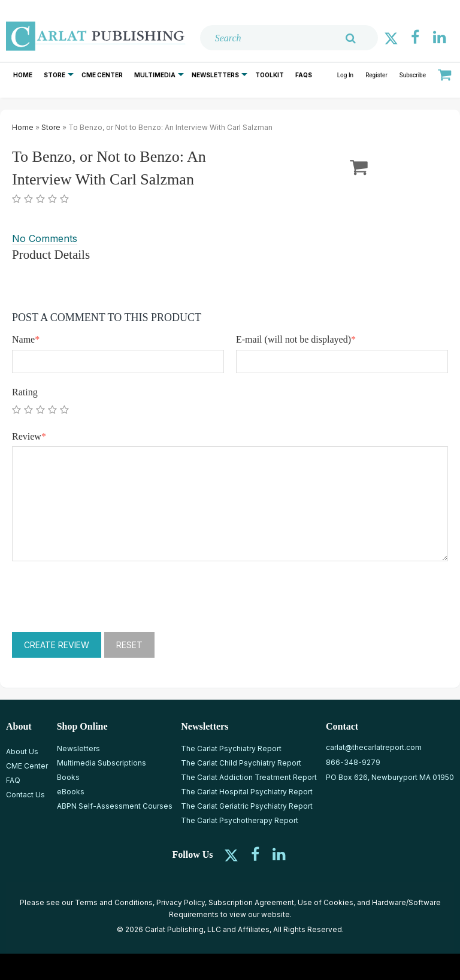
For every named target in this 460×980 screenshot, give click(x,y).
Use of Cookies (326, 902)
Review (29, 436)
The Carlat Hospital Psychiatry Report (247, 792)
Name (26, 339)
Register (376, 75)
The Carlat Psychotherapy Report (240, 820)
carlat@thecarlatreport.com (374, 747)
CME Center (102, 75)
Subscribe (413, 75)
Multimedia (155, 75)
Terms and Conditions (114, 902)
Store (55, 75)
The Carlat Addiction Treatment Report (249, 777)
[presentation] (103, 597)
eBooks (71, 792)
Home (23, 75)
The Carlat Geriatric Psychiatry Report (247, 806)
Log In (345, 75)
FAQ (13, 780)
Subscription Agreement (251, 902)
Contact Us (25, 795)
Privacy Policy (181, 902)
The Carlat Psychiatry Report (231, 748)
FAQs (304, 75)
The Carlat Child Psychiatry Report (241, 763)
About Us (22, 751)
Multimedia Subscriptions (102, 763)
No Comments (45, 238)
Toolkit (270, 75)
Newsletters (215, 75)
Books (68, 777)
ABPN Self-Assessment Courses (115, 806)
